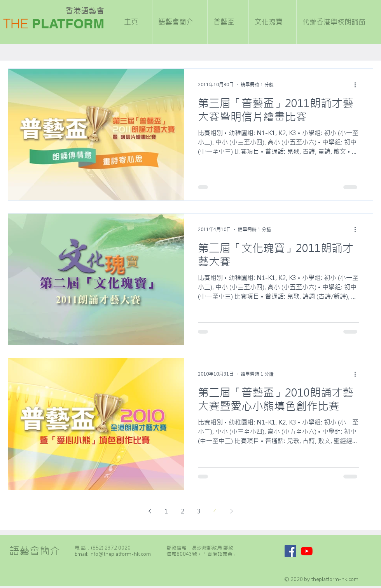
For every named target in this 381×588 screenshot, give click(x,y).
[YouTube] (307, 551)
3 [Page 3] (199, 511)
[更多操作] (358, 85)
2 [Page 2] (183, 511)
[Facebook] (290, 551)
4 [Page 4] (215, 511)
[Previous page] (150, 511)
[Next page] (231, 511)
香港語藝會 (85, 11)
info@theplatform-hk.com (120, 554)
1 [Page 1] (166, 511)
